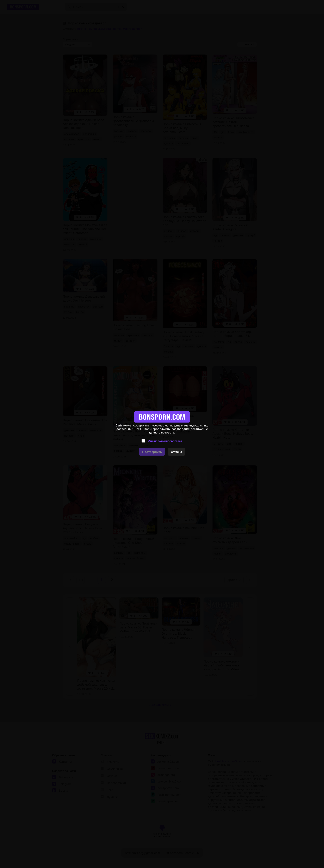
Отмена (176, 452)
